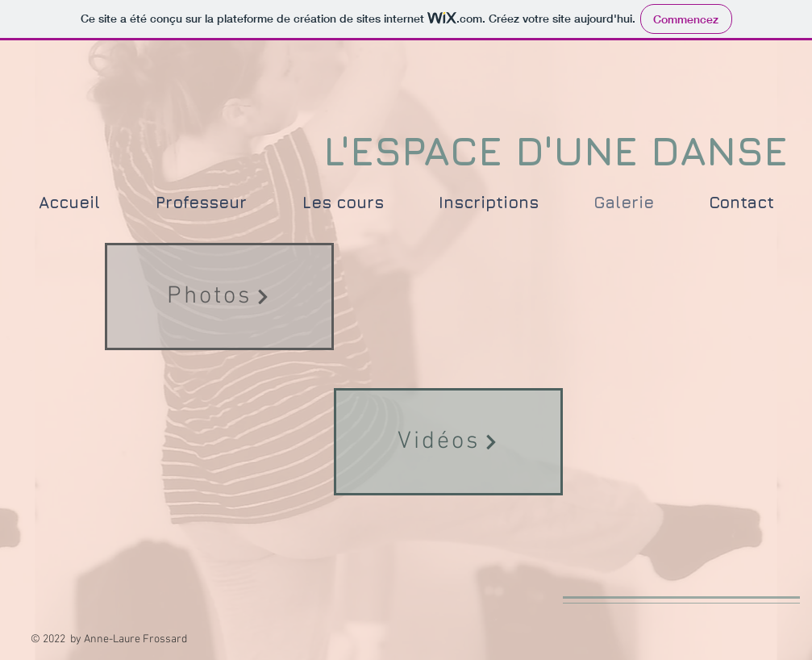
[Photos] (219, 297)
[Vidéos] (448, 442)
